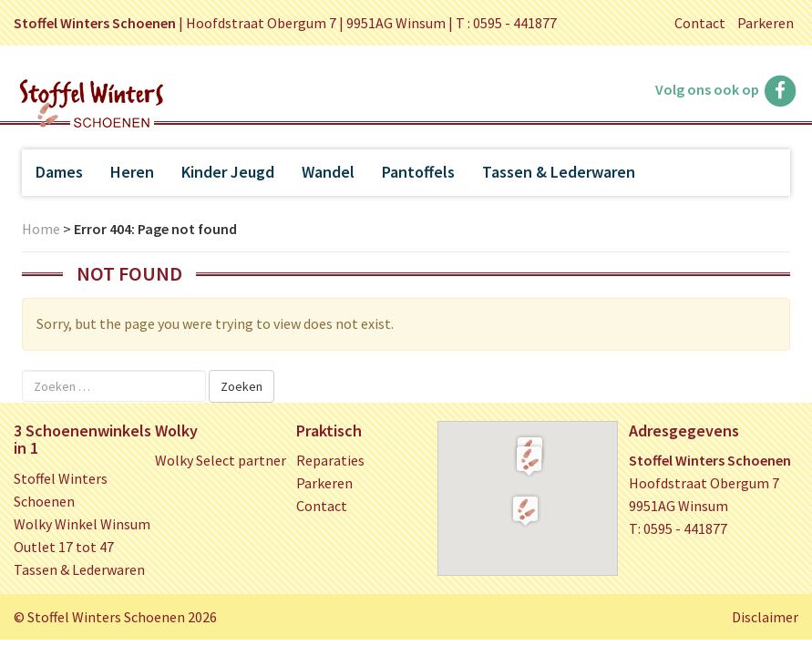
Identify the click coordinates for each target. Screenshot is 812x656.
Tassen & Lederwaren (559, 172)
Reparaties (330, 460)
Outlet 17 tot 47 (64, 547)
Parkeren (766, 23)
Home (41, 229)
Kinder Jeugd (228, 172)
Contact (700, 23)
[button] (529, 460)
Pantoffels (418, 172)
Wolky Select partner (221, 460)
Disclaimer (765, 617)
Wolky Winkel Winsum (82, 524)
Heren (132, 172)
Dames (59, 172)
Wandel (328, 172)
